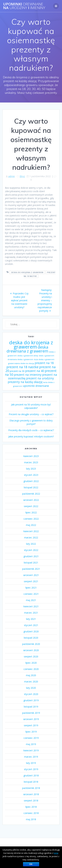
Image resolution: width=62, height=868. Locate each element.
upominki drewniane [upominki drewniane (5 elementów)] (36, 386)
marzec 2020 (31, 682)
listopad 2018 (31, 782)
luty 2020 (31, 688)
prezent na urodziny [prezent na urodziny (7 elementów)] (40, 378)
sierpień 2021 (31, 581)
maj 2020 (31, 675)
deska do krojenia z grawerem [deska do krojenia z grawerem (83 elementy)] (31, 345)
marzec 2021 (31, 613)
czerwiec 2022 (31, 519)
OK (31, 864)
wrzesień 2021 (31, 575)
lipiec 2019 (31, 732)
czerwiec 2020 (31, 669)
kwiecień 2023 (31, 456)
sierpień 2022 (31, 506)
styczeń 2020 (31, 694)
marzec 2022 (31, 537)
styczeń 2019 (31, 769)
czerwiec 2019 (31, 738)
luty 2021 (31, 619)
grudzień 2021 (31, 556)
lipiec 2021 (31, 588)
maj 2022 (31, 525)
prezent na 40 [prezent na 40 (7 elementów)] (35, 371)
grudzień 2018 (31, 775)
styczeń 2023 (31, 475)
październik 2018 (31, 788)
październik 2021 (31, 569)
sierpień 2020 (31, 656)
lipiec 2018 (31, 807)
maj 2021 (31, 600)
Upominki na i (24, 6)
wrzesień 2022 (31, 500)
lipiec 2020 (31, 663)
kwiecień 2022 (31, 531)
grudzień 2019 (31, 700)
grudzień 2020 (31, 631)
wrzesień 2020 (31, 650)
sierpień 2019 (31, 725)
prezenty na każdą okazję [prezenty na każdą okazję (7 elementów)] (25, 382)
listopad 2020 (31, 638)
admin (12, 176)
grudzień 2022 (31, 481)
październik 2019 (31, 713)
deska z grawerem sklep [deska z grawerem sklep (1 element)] (28, 356)
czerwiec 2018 (31, 813)
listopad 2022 (31, 487)
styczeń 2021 (31, 625)
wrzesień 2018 (31, 794)
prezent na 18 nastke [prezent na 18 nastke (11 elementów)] (22, 367)
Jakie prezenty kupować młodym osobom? (31, 436)
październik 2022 (31, 494)
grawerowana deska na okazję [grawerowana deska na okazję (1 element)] (21, 363)
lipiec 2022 (31, 512)
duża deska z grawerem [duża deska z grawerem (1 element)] (44, 359)
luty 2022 (31, 544)
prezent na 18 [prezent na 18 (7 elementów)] (44, 363)
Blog (22, 176)
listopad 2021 (31, 563)
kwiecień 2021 (31, 606)
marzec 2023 (31, 462)
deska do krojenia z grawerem (27, 272)
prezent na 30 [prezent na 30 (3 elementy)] (17, 371)
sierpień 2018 (31, 801)
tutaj (56, 853)
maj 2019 (31, 744)
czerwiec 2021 (31, 594)
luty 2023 (31, 469)
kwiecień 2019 (31, 750)
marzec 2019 (31, 757)
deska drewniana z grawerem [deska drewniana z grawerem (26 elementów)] (27, 349)
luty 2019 (31, 763)
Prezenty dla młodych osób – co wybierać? (31, 430)
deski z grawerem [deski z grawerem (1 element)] (47, 356)
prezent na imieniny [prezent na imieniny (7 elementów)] (28, 375)
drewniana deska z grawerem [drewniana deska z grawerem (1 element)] (20, 359)
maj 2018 (31, 819)
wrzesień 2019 (31, 719)
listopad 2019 (31, 707)
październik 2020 (31, 644)
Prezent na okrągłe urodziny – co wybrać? (31, 414)
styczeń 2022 (31, 550)
